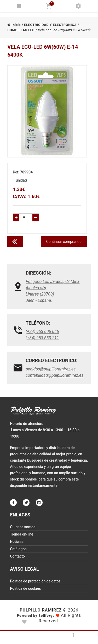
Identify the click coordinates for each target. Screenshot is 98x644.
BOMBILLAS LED (21, 30)
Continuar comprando (64, 242)
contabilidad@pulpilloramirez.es (54, 375)
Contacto (17, 556)
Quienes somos (23, 527)
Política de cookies (25, 588)
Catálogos (18, 549)
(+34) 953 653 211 (42, 338)
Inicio (14, 25)
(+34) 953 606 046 (42, 332)
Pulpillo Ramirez (41, 610)
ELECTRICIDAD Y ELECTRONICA (50, 25)
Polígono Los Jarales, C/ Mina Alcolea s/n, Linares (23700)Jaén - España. (53, 291)
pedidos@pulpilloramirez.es (51, 369)
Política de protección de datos (35, 581)
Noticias (17, 542)
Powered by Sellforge (36, 616)
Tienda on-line (22, 534)
